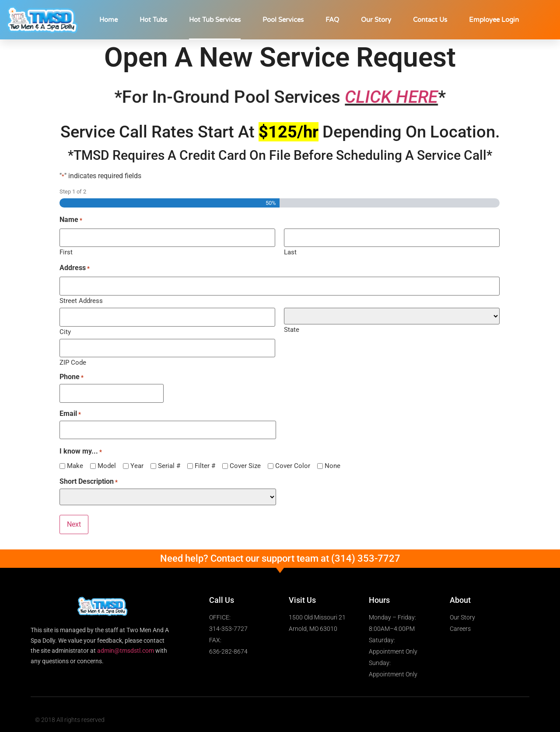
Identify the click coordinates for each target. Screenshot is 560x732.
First (66, 251)
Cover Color (293, 460)
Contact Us (430, 20)
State (292, 328)
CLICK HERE (393, 97)
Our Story (376, 20)
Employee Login (494, 20)
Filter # (205, 460)
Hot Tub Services (215, 20)
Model (107, 460)
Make (75, 460)
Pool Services (283, 20)
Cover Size (245, 460)
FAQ (332, 20)
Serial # (169, 460)
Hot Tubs (153, 20)
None (332, 460)
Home (108, 20)
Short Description (89, 476)
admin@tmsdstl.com (126, 644)
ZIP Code (73, 359)
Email (70, 409)
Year (137, 460)
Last (290, 251)
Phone (72, 373)
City (65, 329)
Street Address (81, 299)
